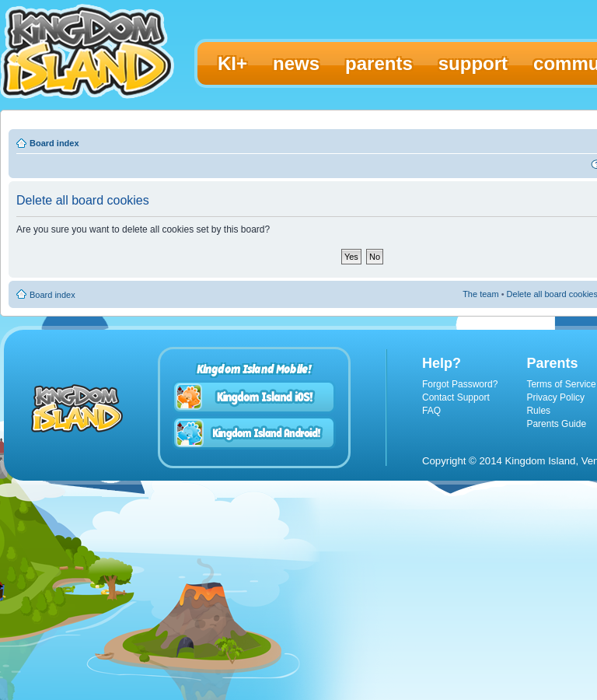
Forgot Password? (460, 384)
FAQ (431, 411)
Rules (538, 411)
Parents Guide (556, 424)
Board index (54, 143)
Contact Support (456, 397)
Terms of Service (561, 384)
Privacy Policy (555, 397)
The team (480, 294)
